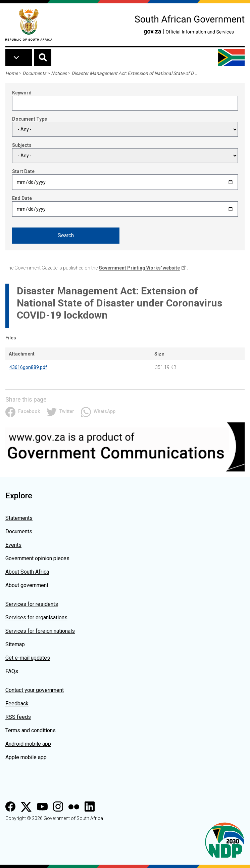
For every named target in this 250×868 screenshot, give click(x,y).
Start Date (23, 171)
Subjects (22, 145)
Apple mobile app (26, 757)
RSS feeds (18, 717)
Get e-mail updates (28, 658)
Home (12, 73)
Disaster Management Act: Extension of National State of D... (134, 73)
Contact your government (35, 690)
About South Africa (27, 572)
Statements (19, 518)
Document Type (30, 119)
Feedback (17, 704)
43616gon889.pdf (28, 367)
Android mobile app (28, 744)
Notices (59, 73)
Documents (34, 73)
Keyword (22, 93)
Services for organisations (36, 617)
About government (27, 585)
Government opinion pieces (37, 558)
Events (13, 545)
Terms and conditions (31, 730)
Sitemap (15, 644)
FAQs (12, 671)
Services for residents (32, 604)
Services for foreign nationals (40, 631)
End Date (22, 198)
